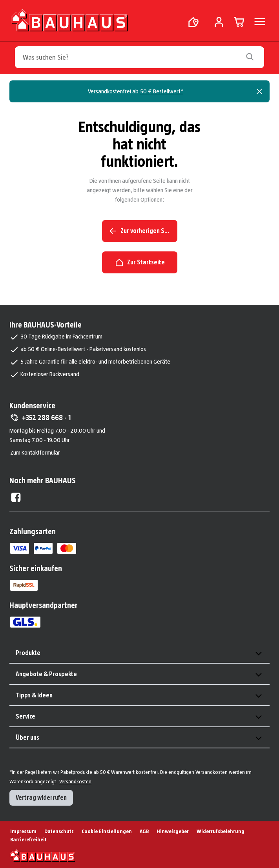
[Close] (259, 91)
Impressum (23, 831)
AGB (144, 831)
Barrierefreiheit (28, 839)
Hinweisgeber (173, 831)
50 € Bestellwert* (162, 91)
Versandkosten (75, 781)
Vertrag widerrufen (41, 798)
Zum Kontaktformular (35, 452)
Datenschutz (59, 831)
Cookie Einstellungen (107, 831)
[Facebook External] (16, 497)
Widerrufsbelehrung (221, 831)
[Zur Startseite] (70, 20)
